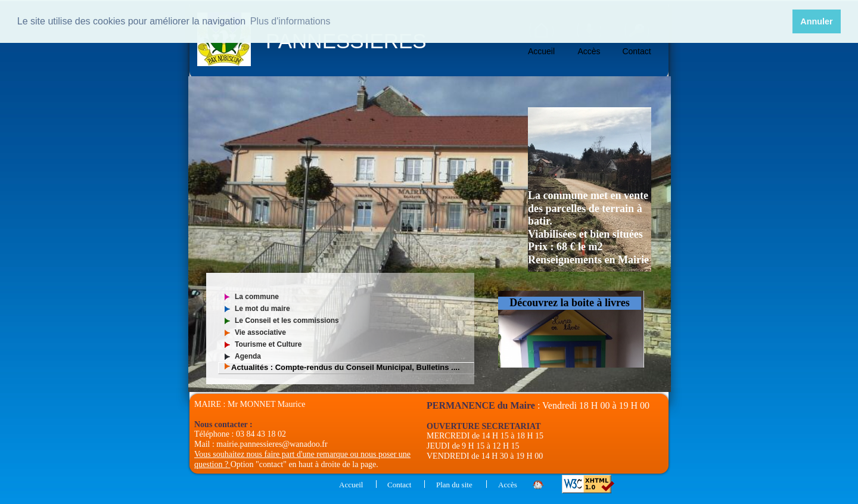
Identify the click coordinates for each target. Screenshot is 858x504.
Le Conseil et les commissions (287, 321)
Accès (589, 51)
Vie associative (260, 332)
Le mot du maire (262, 309)
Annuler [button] (816, 21)
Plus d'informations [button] (290, 21)
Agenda (248, 356)
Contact (636, 51)
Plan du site (454, 485)
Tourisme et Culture (268, 344)
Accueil (541, 51)
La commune (257, 297)
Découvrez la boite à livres (569, 303)
